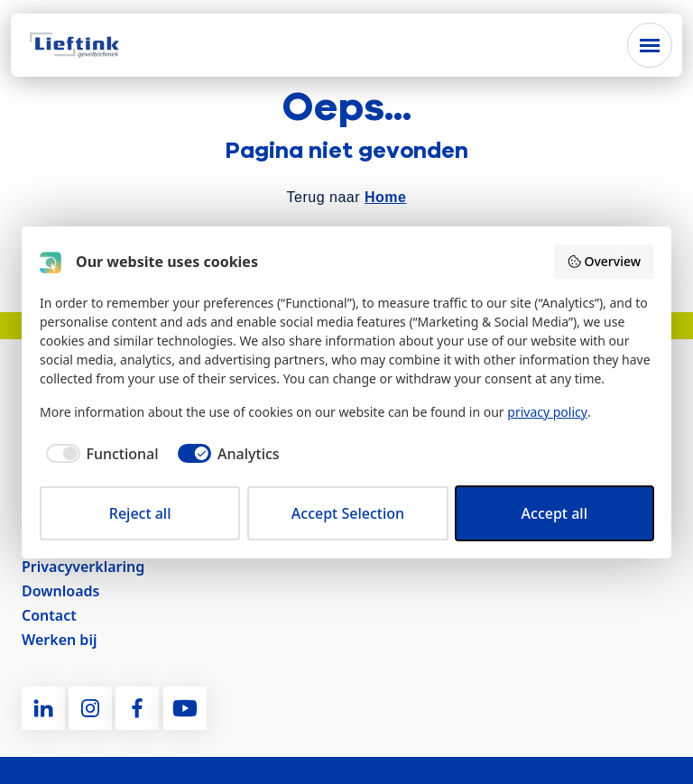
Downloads (60, 591)
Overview (604, 261)
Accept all (554, 513)
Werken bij (59, 640)
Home (385, 197)
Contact (49, 615)
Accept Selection (348, 513)
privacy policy (547, 412)
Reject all (140, 513)
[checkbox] (99, 454)
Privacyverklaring (83, 567)
